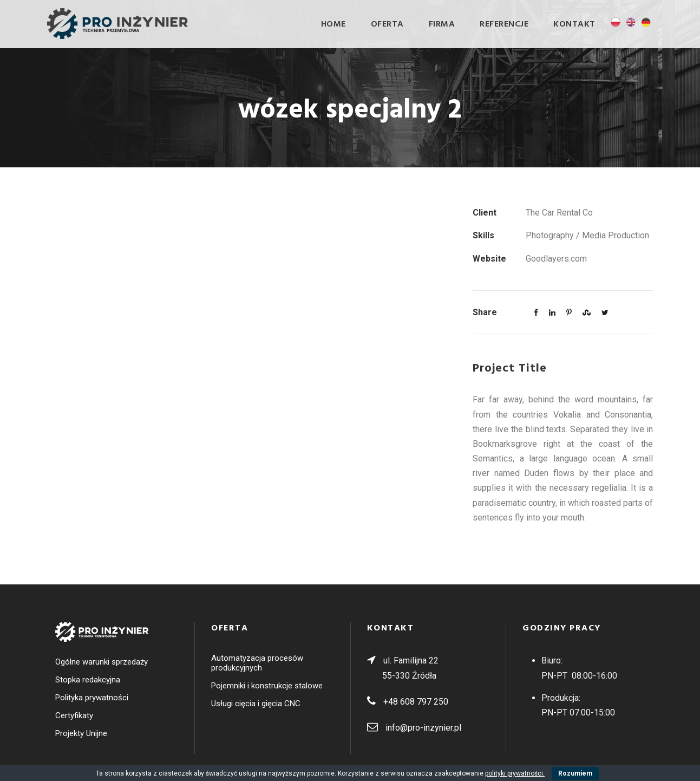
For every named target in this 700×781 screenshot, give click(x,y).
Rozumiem (575, 773)
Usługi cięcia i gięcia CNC (256, 704)
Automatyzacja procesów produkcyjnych (257, 663)
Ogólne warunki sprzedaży (102, 662)
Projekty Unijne (81, 733)
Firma (442, 24)
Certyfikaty (74, 715)
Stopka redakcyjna (88, 680)
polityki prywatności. (515, 773)
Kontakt (574, 24)
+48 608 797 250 (416, 702)
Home (333, 24)
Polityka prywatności (92, 698)
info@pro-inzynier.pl (423, 728)
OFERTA (387, 24)
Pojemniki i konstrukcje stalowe (267, 686)
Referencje (504, 24)
